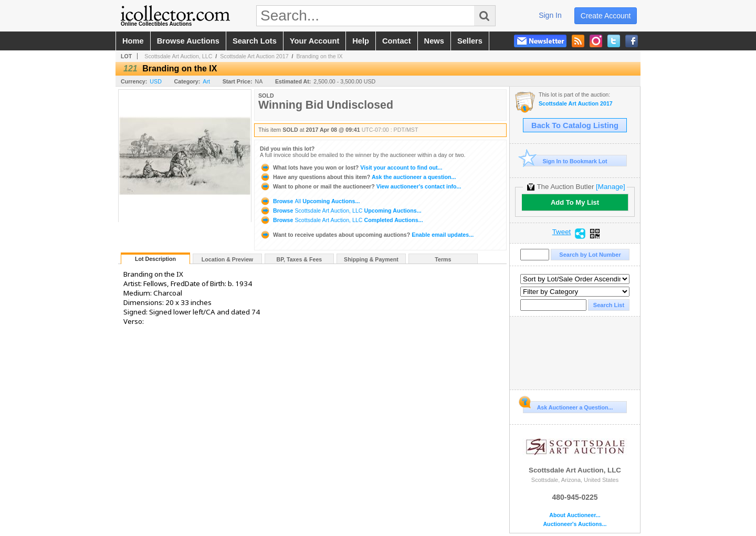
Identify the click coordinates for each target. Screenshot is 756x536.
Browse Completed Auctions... (342, 220)
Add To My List (575, 202)
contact (397, 41)
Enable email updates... (367, 235)
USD (156, 81)
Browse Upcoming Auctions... (310, 201)
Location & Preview (227, 259)
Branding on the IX (319, 56)
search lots (255, 41)
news (434, 41)
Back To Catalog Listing (575, 125)
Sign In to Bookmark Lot (565, 161)
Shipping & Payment (371, 259)
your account (314, 41)
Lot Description (155, 259)
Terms (443, 259)
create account (606, 16)
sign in (550, 15)
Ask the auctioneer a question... (358, 177)
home (133, 41)
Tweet (562, 232)
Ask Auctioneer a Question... (568, 406)
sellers (470, 41)
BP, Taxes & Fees (300, 259)
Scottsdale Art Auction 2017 (254, 56)
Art (206, 81)
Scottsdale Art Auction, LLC (178, 56)
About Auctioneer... (575, 515)
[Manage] (610, 187)
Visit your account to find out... (351, 167)
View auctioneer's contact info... (360, 186)
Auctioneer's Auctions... (575, 524)
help (361, 41)
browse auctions (188, 41)
